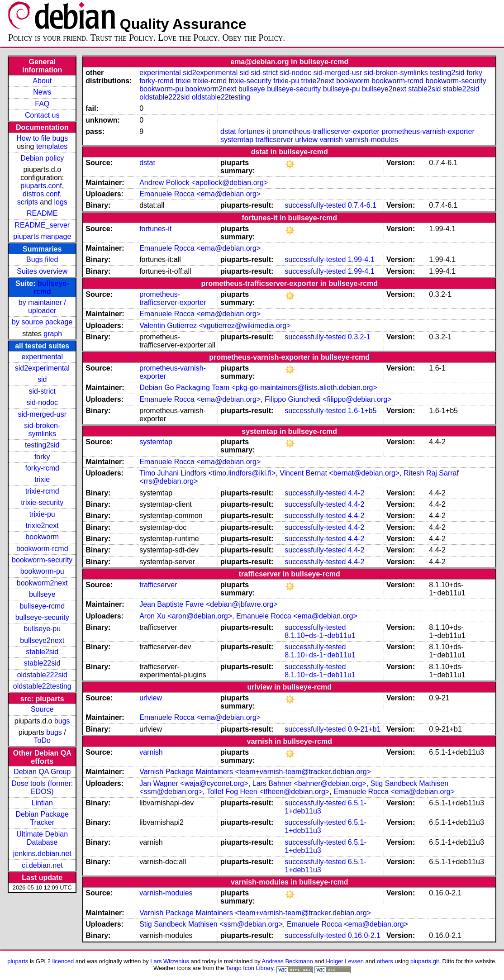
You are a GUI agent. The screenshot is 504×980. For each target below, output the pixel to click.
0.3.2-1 (359, 337)
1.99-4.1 (361, 259)
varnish (331, 140)
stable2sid (42, 652)
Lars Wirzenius (170, 961)
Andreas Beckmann (288, 961)
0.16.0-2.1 (364, 935)
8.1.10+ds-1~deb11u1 (320, 635)
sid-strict (42, 391)
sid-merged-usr (42, 414)
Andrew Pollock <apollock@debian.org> (204, 183)
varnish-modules (371, 140)
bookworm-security (42, 560)
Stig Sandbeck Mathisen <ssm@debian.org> (211, 924)
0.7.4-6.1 (362, 205)
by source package (42, 322)
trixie (42, 479)
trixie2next (42, 526)
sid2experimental (42, 368)
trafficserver (274, 140)
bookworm (42, 537)
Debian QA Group (42, 772)
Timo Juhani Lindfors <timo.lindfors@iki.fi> (207, 473)
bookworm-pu (42, 571)
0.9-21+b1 (364, 729)
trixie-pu (42, 514)
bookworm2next (42, 583)
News (42, 92)
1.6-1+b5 (362, 411)
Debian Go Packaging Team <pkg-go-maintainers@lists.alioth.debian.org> (258, 388)
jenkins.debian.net (42, 854)
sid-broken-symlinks (42, 430)
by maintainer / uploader (42, 307)
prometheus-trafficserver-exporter (326, 131)
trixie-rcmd (42, 491)
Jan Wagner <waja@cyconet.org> (194, 783)
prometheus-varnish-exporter (428, 131)
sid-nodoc (42, 402)
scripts (28, 202)
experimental (42, 357)
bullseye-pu (42, 629)
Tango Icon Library (249, 968)
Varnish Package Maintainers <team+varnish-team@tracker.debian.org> (255, 772)
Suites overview (42, 271)
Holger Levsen (345, 961)
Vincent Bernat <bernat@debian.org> (340, 473)
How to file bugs (42, 138)
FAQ (42, 104)
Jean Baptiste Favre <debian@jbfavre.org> (208, 604)
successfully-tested (315, 205)
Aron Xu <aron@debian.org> (186, 616)
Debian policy (42, 158)
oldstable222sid (42, 675)
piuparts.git (425, 961)
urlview (306, 140)
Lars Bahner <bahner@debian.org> (309, 783)
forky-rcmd (42, 468)
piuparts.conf (41, 186)
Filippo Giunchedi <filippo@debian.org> (328, 399)
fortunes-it (254, 131)
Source (42, 709)
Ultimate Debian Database (42, 838)
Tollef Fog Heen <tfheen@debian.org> (268, 792)
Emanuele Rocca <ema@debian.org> (200, 194)
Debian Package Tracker (42, 818)
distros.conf (41, 194)
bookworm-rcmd (42, 549)
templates (52, 146)
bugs (62, 721)
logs (60, 202)
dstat (228, 131)
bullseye (42, 594)
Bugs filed (42, 259)
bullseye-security (42, 617)
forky (42, 457)
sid (42, 379)
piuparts (18, 961)
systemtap (237, 140)
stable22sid (42, 663)
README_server (42, 225)
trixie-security (42, 502)
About (42, 81)
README (42, 213)
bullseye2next (42, 640)
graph (53, 334)
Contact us (42, 115)
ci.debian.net (42, 865)
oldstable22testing (42, 686)
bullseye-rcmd (42, 606)
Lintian (42, 803)
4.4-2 (356, 493)
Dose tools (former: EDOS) (42, 787)
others (385, 961)
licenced (63, 961)
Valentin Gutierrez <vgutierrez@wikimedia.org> (215, 326)
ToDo (42, 740)
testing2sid (42, 445)
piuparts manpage (42, 236)
